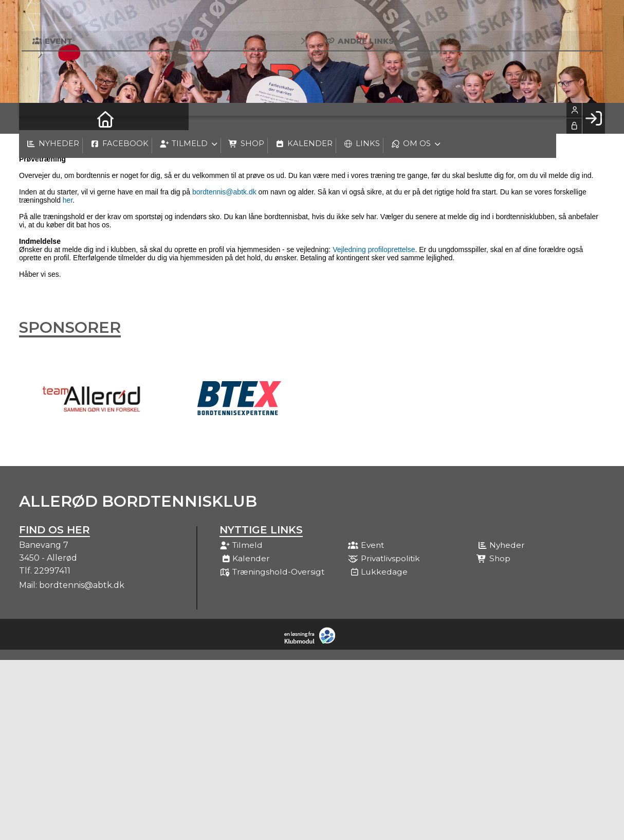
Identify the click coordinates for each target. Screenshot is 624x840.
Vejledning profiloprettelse (374, 249)
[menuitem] (34, 118)
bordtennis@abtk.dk (224, 192)
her (68, 200)
